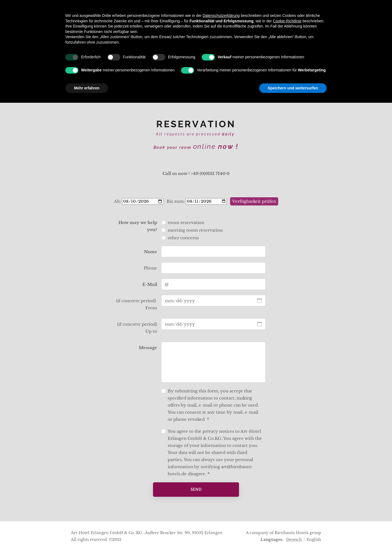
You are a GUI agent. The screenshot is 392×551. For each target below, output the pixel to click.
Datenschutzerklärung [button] (221, 464)
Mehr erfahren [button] (87, 536)
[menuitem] (153, 89)
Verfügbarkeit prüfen (254, 201)
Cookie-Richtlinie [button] (287, 469)
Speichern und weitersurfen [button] (293, 536)
